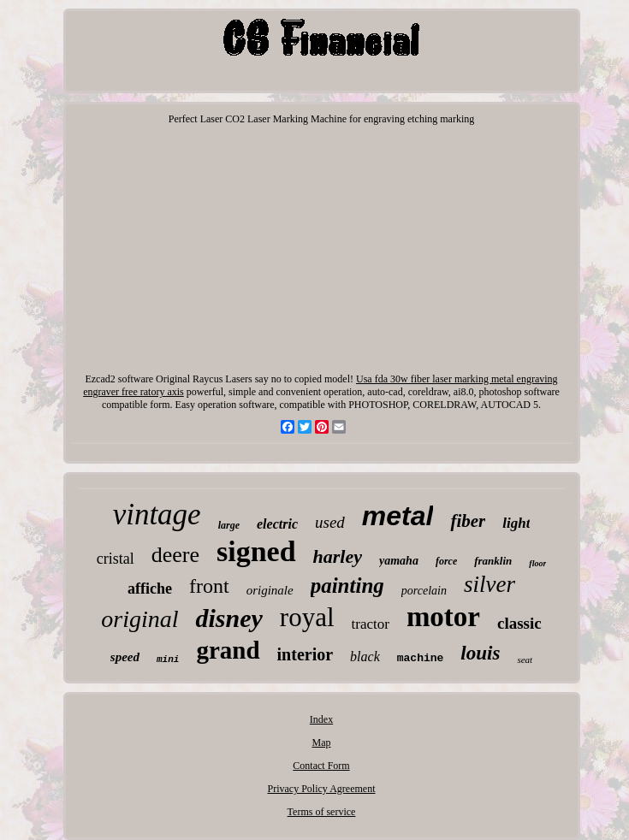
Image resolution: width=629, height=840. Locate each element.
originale (270, 590)
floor (537, 563)
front (209, 586)
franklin (493, 561)
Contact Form (321, 766)
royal (307, 617)
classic (519, 623)
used (330, 522)
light (516, 523)
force (446, 561)
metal (398, 516)
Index (321, 719)
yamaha (399, 561)
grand (228, 650)
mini (168, 660)
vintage (157, 515)
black (365, 657)
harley (338, 556)
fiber (468, 521)
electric (277, 524)
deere (175, 555)
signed (256, 551)
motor (443, 617)
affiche (150, 589)
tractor (371, 624)
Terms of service (322, 812)
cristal (116, 559)
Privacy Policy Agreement (322, 789)
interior (306, 654)
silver (490, 584)
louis (480, 653)
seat (525, 660)
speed (125, 657)
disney (228, 618)
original (139, 619)
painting (347, 586)
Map (321, 742)
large (229, 525)
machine (421, 658)
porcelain (424, 591)
